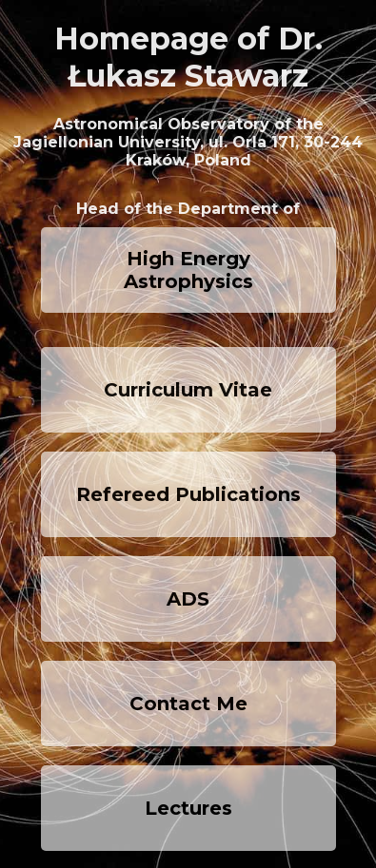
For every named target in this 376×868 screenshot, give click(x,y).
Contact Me (188, 704)
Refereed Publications (188, 494)
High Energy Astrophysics (188, 270)
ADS (188, 599)
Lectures (188, 808)
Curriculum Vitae (188, 390)
